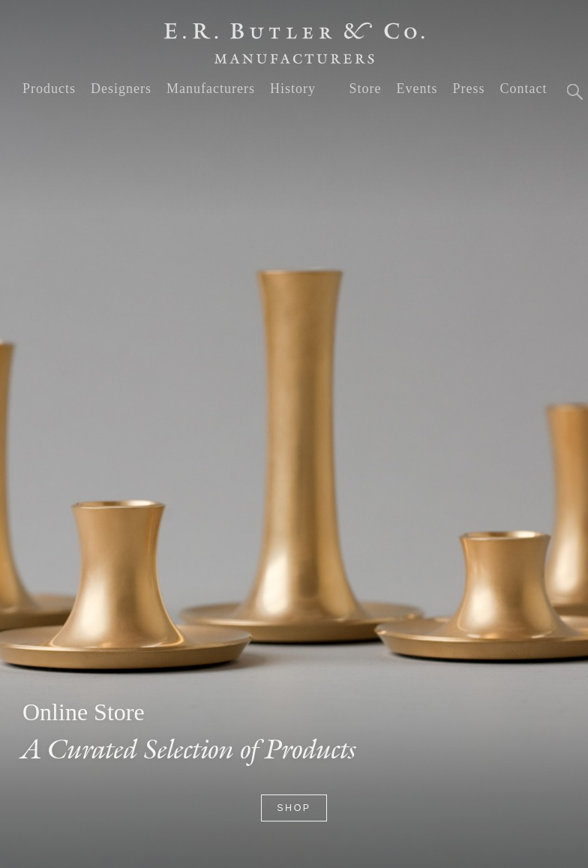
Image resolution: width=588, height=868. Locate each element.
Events (417, 89)
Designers (121, 89)
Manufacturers (211, 89)
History (293, 89)
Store (365, 89)
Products (49, 89)
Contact (523, 89)
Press (468, 89)
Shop (294, 808)
